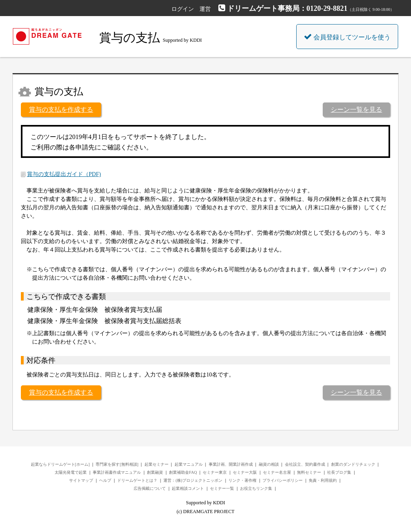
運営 (205, 9)
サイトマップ (81, 480)
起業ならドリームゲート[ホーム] (60, 464)
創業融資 (155, 472)
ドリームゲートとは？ (137, 480)
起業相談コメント (188, 488)
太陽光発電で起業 (71, 472)
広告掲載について (150, 488)
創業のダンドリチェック (353, 464)
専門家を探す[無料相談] (117, 464)
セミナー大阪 (245, 472)
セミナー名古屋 (277, 472)
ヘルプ (105, 480)
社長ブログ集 (339, 472)
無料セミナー (309, 472)
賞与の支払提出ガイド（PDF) (64, 174)
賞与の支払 (129, 38)
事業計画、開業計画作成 (231, 464)
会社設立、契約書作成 (305, 464)
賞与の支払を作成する (61, 109)
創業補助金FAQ (183, 472)
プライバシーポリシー (283, 480)
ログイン (183, 9)
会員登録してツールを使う (347, 37)
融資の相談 (269, 464)
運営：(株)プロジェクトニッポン (193, 480)
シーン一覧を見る (356, 109)
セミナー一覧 (222, 488)
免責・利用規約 (323, 480)
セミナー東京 (215, 472)
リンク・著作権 (242, 480)
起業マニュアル (189, 464)
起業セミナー (157, 464)
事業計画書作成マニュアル (117, 472)
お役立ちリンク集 (256, 488)
